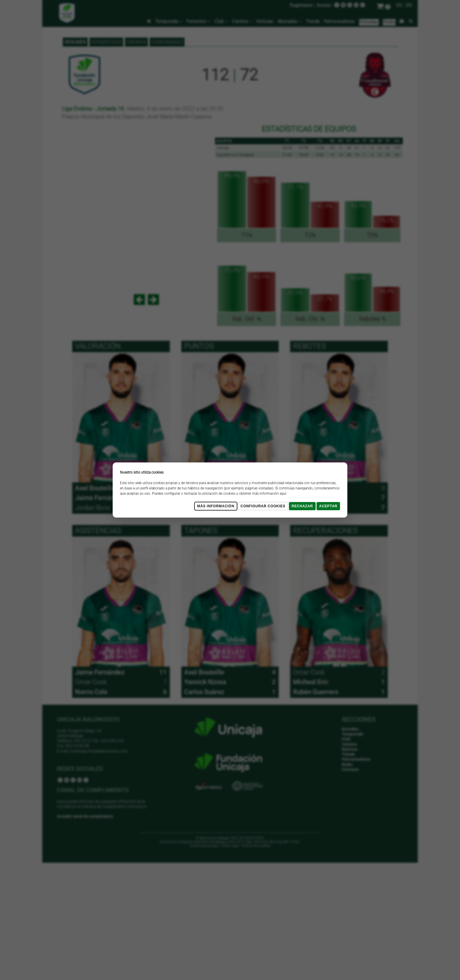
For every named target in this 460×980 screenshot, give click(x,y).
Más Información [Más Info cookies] (216, 506)
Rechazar (302, 506)
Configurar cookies (263, 506)
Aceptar (328, 506)
